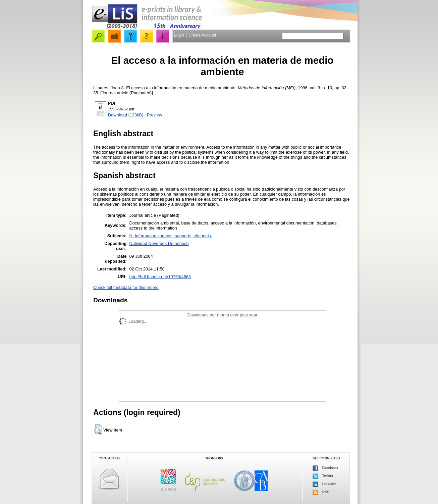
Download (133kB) (126, 115)
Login (179, 35)
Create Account (202, 35)
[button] (98, 430)
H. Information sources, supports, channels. (171, 236)
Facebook (325, 468)
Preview (155, 115)
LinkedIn (324, 484)
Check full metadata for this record (126, 287)
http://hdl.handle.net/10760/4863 (160, 277)
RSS (321, 492)
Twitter (323, 476)
